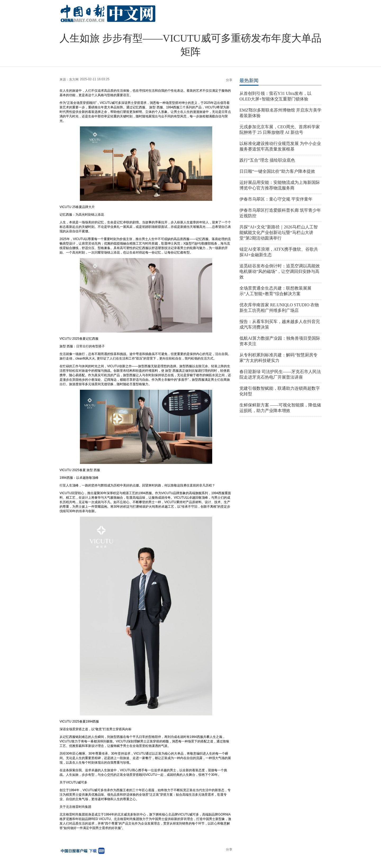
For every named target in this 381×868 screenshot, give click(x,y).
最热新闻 (249, 81)
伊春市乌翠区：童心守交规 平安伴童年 (276, 199)
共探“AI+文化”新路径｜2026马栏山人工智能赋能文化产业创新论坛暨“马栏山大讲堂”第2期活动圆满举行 (279, 232)
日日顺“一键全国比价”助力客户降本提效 (277, 171)
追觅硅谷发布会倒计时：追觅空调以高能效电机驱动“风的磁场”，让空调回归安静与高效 (280, 271)
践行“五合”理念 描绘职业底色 (267, 160)
